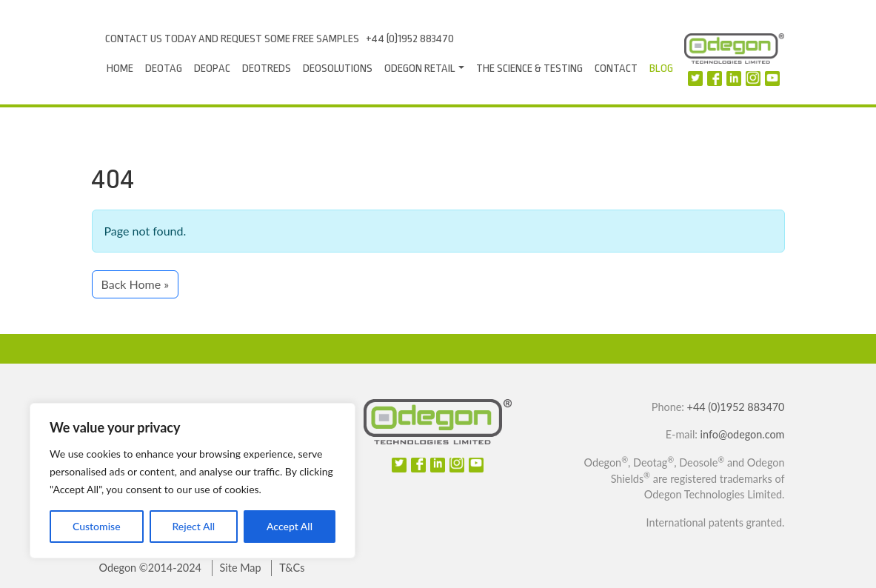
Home (120, 69)
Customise (97, 526)
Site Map (241, 568)
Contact (616, 69)
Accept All (290, 526)
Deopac (212, 69)
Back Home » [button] (136, 284)
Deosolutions (338, 69)
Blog (661, 69)
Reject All (193, 526)
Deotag (164, 69)
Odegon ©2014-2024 (150, 568)
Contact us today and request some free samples (232, 39)
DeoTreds (267, 69)
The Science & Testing (529, 69)
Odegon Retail (420, 69)
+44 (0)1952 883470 (410, 39)
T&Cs (292, 568)
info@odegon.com (743, 434)
